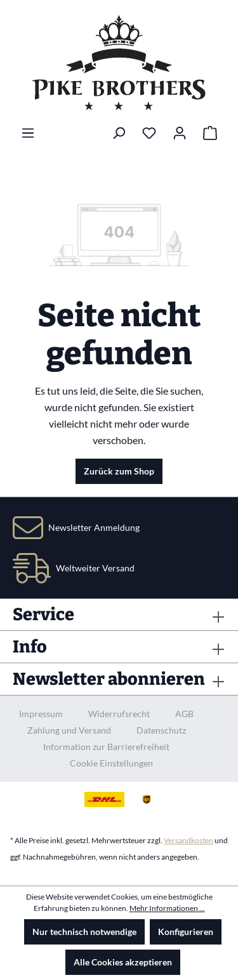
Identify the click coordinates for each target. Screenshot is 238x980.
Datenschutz (161, 730)
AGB (184, 714)
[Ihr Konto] (180, 133)
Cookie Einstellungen (111, 763)
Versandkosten (188, 840)
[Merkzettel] (149, 133)
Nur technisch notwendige (84, 932)
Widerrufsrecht (119, 714)
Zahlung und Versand (69, 730)
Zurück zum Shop (119, 471)
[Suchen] (119, 133)
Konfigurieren (186, 932)
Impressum (41, 714)
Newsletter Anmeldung (94, 527)
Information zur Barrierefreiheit (106, 747)
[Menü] (28, 133)
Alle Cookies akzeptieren (123, 962)
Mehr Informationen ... (167, 908)
